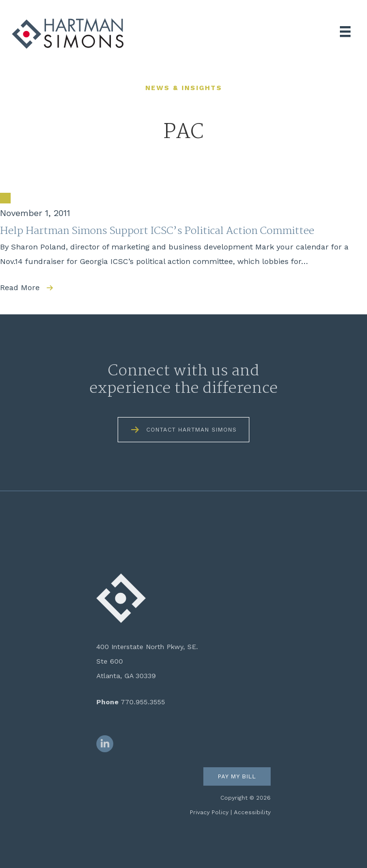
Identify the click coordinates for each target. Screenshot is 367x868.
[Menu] (345, 31)
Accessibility (252, 812)
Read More (20, 287)
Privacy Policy (209, 812)
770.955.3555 (143, 702)
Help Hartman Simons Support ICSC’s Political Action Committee (157, 231)
